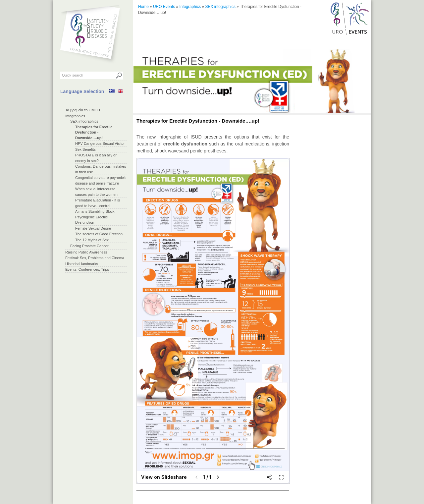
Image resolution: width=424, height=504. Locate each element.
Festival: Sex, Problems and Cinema (95, 258)
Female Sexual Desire (93, 228)
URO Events (164, 7)
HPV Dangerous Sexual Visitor (100, 143)
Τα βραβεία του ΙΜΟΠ (83, 110)
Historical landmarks (82, 264)
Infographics (75, 116)
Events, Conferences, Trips (87, 269)
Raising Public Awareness (86, 252)
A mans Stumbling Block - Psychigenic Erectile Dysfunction (96, 217)
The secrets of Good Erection (99, 234)
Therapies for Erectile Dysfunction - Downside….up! (94, 132)
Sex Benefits (85, 149)
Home (143, 7)
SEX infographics (84, 121)
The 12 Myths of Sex (92, 240)
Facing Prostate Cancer (89, 246)
